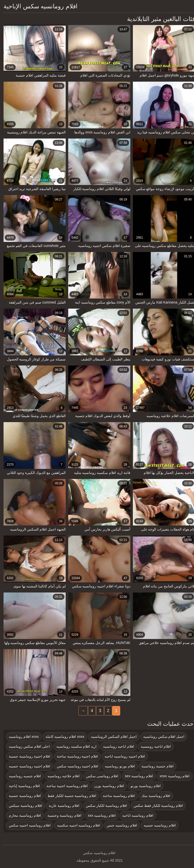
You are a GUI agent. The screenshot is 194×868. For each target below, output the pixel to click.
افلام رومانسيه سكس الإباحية (38, 6)
